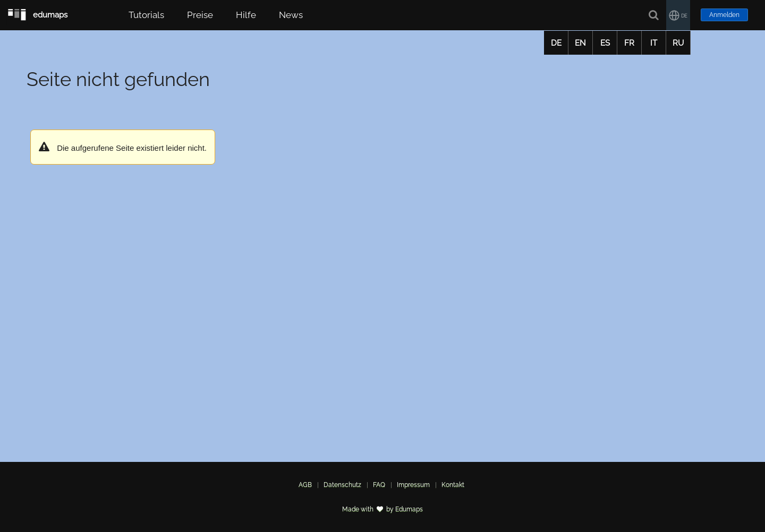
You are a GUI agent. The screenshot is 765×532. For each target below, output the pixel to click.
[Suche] (654, 15)
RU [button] (678, 43)
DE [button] (556, 43)
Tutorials (146, 15)
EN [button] (580, 43)
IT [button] (654, 43)
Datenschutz (342, 485)
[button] (678, 15)
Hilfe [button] (246, 15)
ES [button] (605, 43)
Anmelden (724, 15)
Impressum (413, 485)
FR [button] (629, 43)
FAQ (379, 485)
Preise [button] (200, 15)
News (291, 15)
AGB (305, 485)
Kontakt (453, 485)
